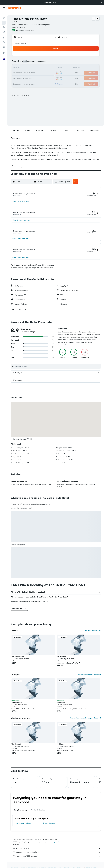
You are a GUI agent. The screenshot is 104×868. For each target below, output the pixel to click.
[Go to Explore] (4, 34)
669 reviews (29, 27)
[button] (102, 2)
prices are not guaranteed (53, 846)
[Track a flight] (4, 39)
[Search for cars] (4, 24)
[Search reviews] (57, 370)
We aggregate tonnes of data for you (57, 856)
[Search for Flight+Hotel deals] (4, 28)
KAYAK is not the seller (57, 852)
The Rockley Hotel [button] (18, 661)
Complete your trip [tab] (21, 814)
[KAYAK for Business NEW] (4, 43)
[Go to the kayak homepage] (14, 8)
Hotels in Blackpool (49, 827)
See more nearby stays (93, 635)
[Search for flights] (4, 15)
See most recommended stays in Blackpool (86, 722)
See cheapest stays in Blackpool (89, 678)
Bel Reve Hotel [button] (17, 707)
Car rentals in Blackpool (23, 827)
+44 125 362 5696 (19, 24)
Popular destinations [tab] (38, 814)
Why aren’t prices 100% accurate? (57, 860)
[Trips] (4, 50)
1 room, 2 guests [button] (20, 39)
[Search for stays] (4, 19)
